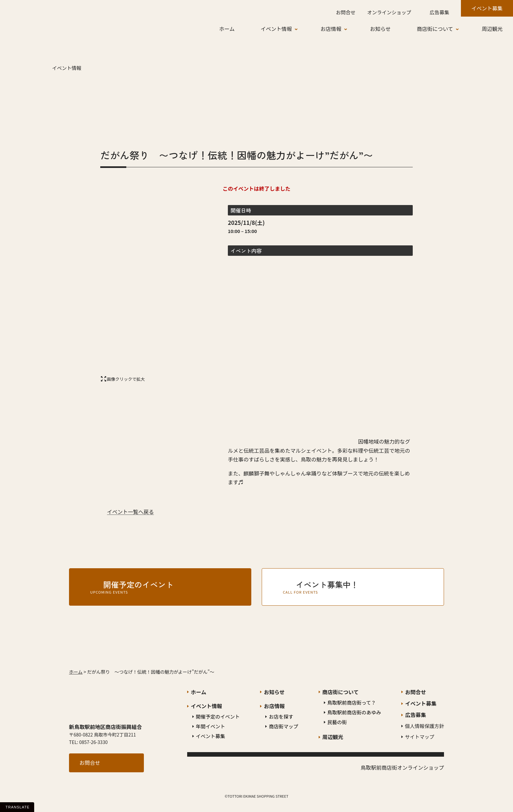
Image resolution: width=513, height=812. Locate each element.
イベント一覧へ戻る (131, 512)
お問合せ (90, 763)
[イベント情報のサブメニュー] (301, 29)
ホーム (76, 672)
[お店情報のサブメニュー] (351, 29)
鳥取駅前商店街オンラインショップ (402, 767)
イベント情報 (67, 68)
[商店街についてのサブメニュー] (462, 29)
